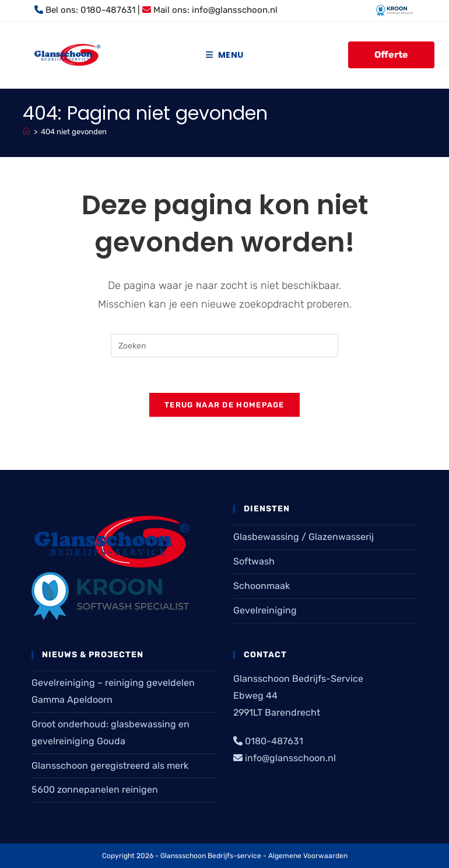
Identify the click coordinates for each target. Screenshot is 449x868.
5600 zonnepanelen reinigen (95, 789)
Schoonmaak (262, 586)
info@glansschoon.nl (235, 10)
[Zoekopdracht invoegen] (224, 346)
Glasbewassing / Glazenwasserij (304, 537)
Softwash (254, 561)
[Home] (27, 132)
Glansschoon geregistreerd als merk (110, 766)
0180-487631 (108, 10)
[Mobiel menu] (224, 55)
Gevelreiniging (265, 610)
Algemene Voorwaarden (308, 856)
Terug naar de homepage (224, 405)
